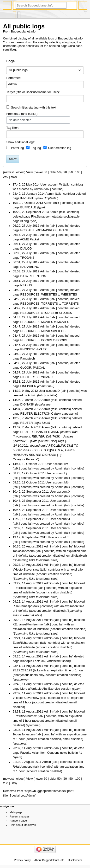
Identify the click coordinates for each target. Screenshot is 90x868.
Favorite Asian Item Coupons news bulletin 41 (51, 753)
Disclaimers (75, 860)
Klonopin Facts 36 (32, 661)
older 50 (55, 172)
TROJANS (27, 258)
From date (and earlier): (22, 114)
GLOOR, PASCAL (32, 368)
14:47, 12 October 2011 (29, 464)
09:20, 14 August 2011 (28, 656)
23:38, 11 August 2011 (28, 712)
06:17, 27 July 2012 (26, 235)
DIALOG (26, 249)
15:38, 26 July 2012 (26, 382)
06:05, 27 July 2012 (26, 253)
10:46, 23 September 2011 (31, 501)
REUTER (26, 423)
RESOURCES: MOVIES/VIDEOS (43, 331)
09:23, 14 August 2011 (28, 565)
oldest (20, 172)
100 (78, 172)
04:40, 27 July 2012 (26, 354)
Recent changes (20, 817)
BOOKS (62, 340)
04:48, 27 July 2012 (26, 317)
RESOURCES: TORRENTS (39, 304)
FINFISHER (28, 386)
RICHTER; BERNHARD (36, 377)
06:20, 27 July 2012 (26, 226)
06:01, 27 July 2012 (26, 262)
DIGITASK (27, 405)
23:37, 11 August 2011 (28, 730)
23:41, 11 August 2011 (28, 666)
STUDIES (65, 313)
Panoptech (27, 359)
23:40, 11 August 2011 (28, 684)
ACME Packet (30, 239)
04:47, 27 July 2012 (26, 327)
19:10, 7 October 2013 (28, 203)
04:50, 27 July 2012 (26, 290)
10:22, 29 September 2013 (31, 212)
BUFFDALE (28, 207)
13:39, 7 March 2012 (27, 427)
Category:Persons (25, 459)
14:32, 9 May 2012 (25, 391)
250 (6, 177)
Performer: (13, 78)
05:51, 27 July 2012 (26, 281)
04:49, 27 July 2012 (26, 308)
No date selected (20, 120)
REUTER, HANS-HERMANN (40, 432)
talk (66, 185)
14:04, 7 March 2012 (27, 409)
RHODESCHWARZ (33, 349)
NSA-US (26, 285)
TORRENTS (71, 304)
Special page (14, 14)
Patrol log (18, 148)
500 (13, 177)
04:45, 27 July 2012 (26, 345)
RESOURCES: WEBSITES (39, 295)
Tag (9, 128)
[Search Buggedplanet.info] (41, 5)
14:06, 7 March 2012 (27, 400)
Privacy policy (22, 860)
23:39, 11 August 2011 (28, 693)
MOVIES (63, 322)
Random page (18, 821)
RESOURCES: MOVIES (37, 322)
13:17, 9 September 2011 (30, 537)
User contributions (19, 14)
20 (65, 172)
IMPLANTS (28, 198)
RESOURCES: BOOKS (36, 340)
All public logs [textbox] (18, 70)
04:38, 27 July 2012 (26, 363)
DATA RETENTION (33, 276)
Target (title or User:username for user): (33, 92)
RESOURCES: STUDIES (37, 313)
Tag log (36, 148)
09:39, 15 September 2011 (31, 528)
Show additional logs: (21, 142)
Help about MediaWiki (23, 825)
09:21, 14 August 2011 (28, 638)
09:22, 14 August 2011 (28, 583)
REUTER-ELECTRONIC (37, 414)
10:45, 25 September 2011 (31, 492)
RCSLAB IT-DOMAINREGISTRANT (44, 230)
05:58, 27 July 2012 (26, 271)
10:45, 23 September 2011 (31, 510)
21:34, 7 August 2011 (27, 762)
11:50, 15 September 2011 (31, 519)
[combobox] (45, 70)
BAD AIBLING (30, 267)
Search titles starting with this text (34, 108)
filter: (12, 128)
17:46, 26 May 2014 (26, 185)
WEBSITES (69, 295)
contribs (77, 185)
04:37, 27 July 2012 (26, 373)
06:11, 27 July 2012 (26, 244)
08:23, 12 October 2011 (29, 473)
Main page (16, 812)
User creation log (60, 148)
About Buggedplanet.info (49, 860)
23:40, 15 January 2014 (29, 194)
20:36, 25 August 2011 (28, 547)
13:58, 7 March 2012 (27, 418)
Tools (85, 14)
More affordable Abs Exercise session (46, 689)
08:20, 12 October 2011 (29, 482)
